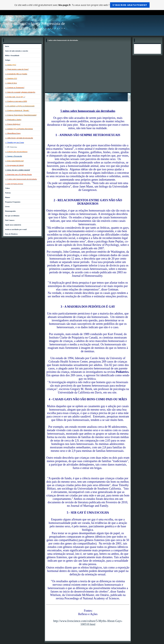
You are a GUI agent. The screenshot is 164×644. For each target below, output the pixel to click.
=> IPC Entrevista (11, 147)
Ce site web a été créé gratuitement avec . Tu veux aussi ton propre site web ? (82, 5)
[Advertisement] (88, 68)
